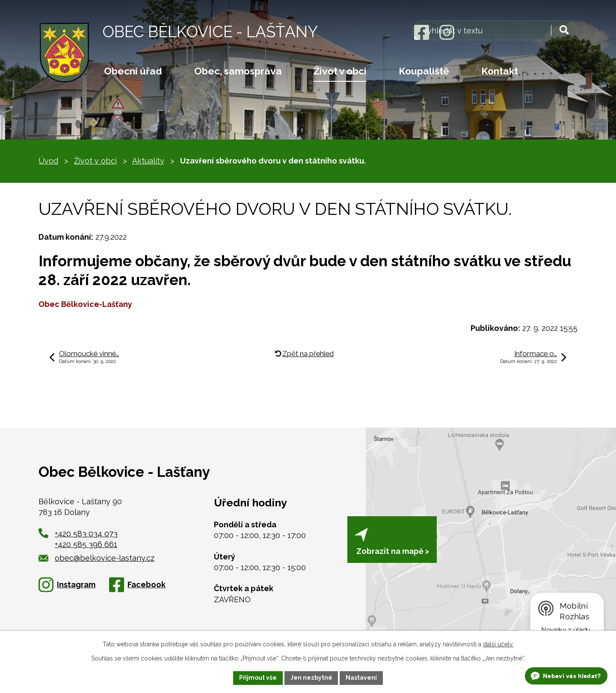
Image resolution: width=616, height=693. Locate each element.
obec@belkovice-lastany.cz (96, 558)
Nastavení (362, 678)
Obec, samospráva (238, 71)
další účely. (498, 644)
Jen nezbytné (311, 678)
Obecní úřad (133, 71)
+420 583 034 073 (86, 534)
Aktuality (148, 161)
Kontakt (500, 71)
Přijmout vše (258, 678)
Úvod (48, 161)
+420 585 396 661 (86, 544)
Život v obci (340, 71)
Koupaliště (424, 71)
